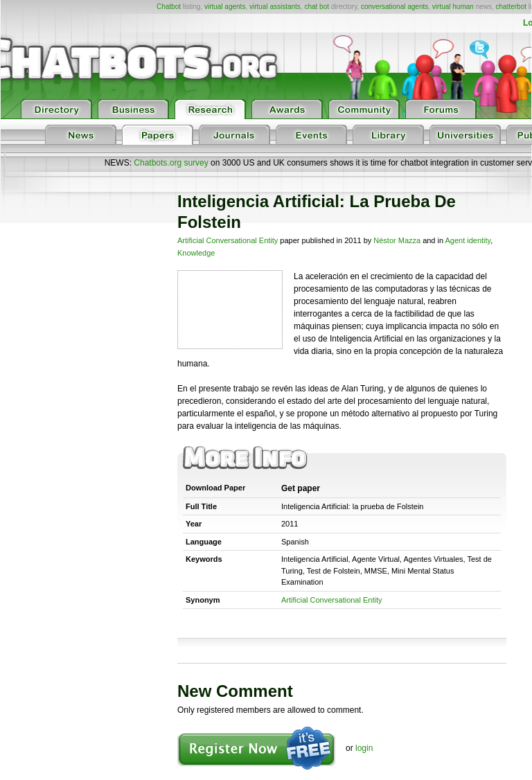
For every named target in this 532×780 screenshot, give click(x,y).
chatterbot (511, 7)
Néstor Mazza (397, 240)
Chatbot (169, 7)
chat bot (317, 7)
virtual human (453, 7)
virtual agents (225, 7)
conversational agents (394, 7)
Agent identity (468, 240)
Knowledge (196, 253)
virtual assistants (275, 7)
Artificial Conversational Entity (228, 240)
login (364, 748)
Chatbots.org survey (171, 163)
